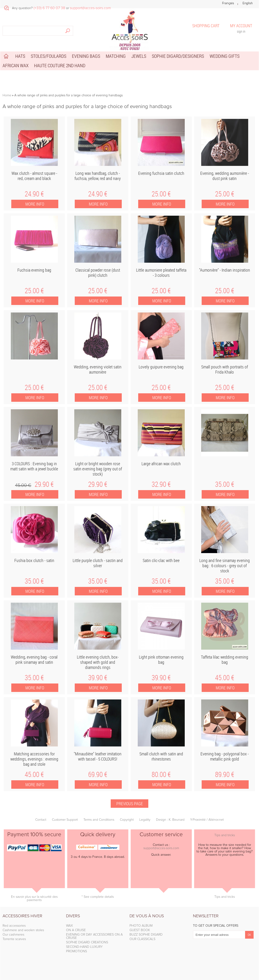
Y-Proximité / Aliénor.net (207, 820)
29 (44, 484)
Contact (41, 820)
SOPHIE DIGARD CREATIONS (87, 942)
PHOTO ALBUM (141, 926)
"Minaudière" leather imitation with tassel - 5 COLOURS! (98, 756)
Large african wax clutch (161, 464)
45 (23, 485)
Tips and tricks (225, 835)
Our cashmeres (13, 935)
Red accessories (14, 926)
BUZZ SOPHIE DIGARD (146, 935)
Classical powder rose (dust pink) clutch (98, 273)
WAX (69, 926)
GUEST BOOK (140, 930)
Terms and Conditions (99, 820)
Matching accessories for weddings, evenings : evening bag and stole (34, 759)
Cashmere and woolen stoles (23, 930)
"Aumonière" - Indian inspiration (225, 270)
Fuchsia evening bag (34, 270)
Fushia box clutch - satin (34, 560)
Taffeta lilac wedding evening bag (225, 660)
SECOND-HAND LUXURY (84, 947)
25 (161, 194)
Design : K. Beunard (170, 820)
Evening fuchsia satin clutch (161, 173)
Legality (145, 820)
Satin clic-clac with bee (161, 560)
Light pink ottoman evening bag (161, 660)
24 (34, 194)
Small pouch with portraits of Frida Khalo (225, 369)
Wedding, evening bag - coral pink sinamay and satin (34, 660)
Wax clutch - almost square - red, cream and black (34, 176)
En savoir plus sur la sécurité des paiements (34, 898)
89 (225, 774)
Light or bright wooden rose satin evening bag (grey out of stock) (98, 469)
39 (98, 678)
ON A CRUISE (76, 930)
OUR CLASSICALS (142, 939)
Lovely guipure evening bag (161, 367)
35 (225, 484)
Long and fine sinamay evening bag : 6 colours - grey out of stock (225, 566)
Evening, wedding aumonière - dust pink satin (225, 176)
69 (98, 774)
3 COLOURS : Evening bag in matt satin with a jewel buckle (34, 466)
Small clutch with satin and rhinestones (161, 756)
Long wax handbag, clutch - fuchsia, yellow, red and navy (98, 176)
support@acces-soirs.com (161, 848)
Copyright (127, 820)
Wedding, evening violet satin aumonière (98, 369)
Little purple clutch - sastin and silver (98, 563)
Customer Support (65, 820)
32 (161, 484)
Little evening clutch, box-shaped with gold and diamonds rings (98, 662)
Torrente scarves (14, 939)
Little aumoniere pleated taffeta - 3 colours (161, 273)
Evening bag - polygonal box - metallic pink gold (225, 756)
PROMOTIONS (77, 951)
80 (161, 774)
